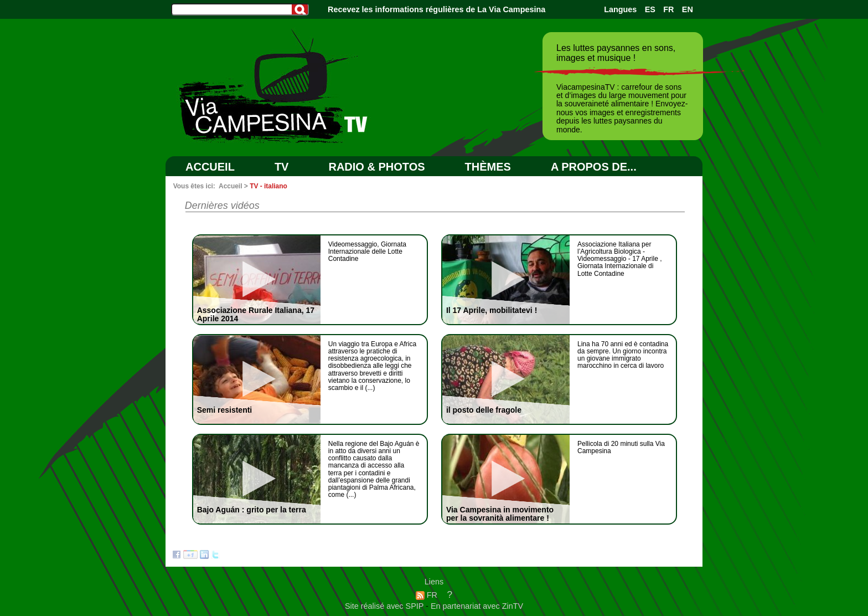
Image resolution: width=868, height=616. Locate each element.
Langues (620, 9)
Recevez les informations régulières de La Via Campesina (436, 9)
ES (650, 9)
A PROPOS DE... (594, 167)
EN (688, 9)
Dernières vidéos (222, 206)
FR (668, 9)
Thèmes (488, 167)
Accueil (210, 167)
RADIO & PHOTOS (376, 167)
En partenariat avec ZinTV (477, 606)
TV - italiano (268, 186)
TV (282, 167)
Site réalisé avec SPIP (385, 606)
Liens (434, 582)
